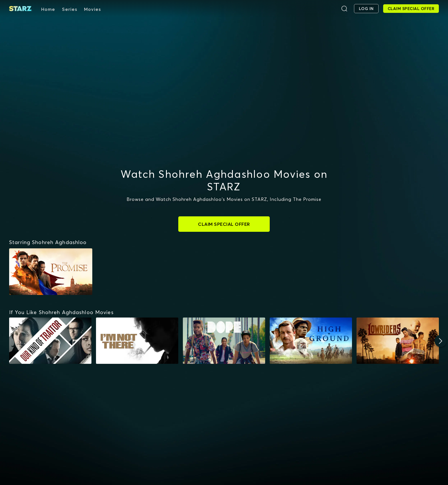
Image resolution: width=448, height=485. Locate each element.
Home (48, 9)
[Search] (344, 9)
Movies (92, 9)
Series (70, 9)
